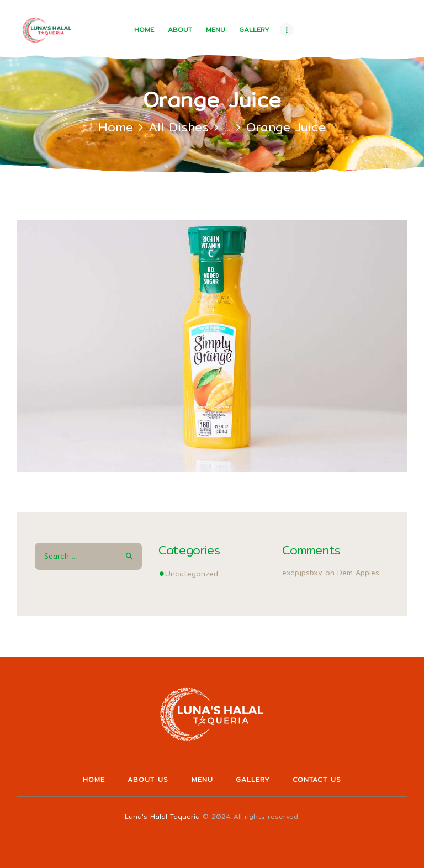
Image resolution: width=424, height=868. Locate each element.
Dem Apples (358, 573)
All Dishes (179, 127)
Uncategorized (192, 574)
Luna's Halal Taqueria (162, 816)
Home (116, 127)
